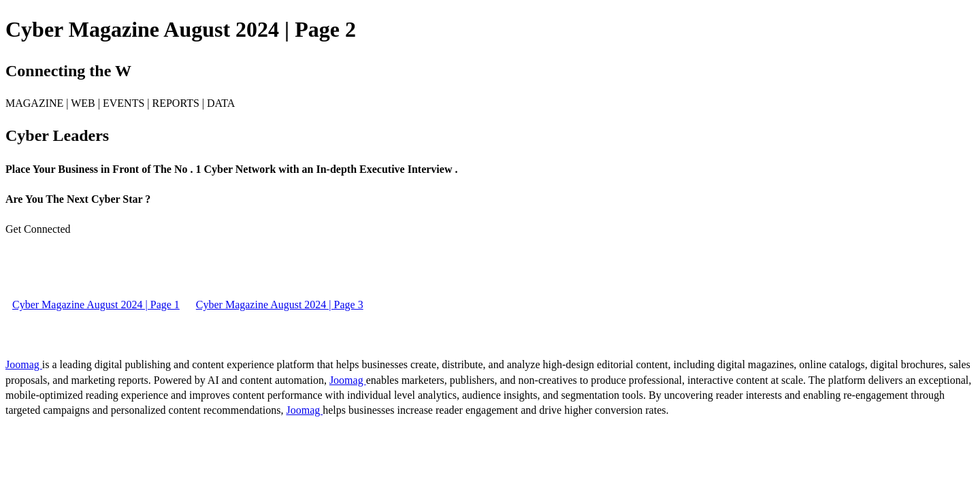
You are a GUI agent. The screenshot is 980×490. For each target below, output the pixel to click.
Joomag (24, 364)
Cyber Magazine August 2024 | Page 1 (96, 305)
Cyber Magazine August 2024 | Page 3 (280, 305)
